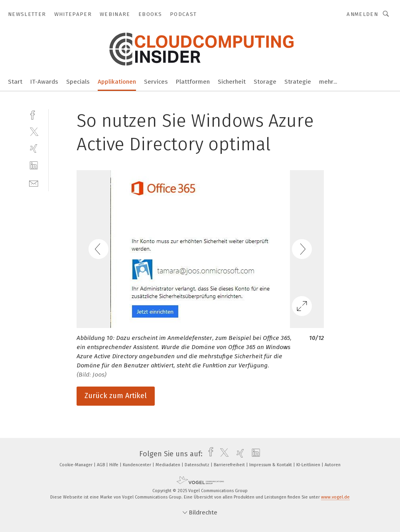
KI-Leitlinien (309, 465)
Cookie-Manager (77, 465)
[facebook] (34, 114)
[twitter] (34, 131)
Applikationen (117, 82)
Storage (265, 82)
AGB (101, 465)
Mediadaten (168, 465)
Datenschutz (198, 465)
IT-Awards (44, 82)
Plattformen (193, 82)
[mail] (34, 183)
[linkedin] (34, 166)
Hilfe (114, 465)
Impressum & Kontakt (271, 465)
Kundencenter (138, 465)
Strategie (298, 82)
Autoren (333, 465)
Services (156, 82)
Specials (78, 82)
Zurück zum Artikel (116, 396)
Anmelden (362, 14)
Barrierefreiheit (230, 465)
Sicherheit (232, 82)
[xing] (34, 148)
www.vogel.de (335, 497)
